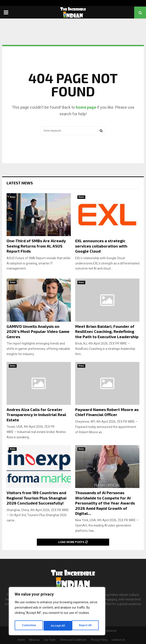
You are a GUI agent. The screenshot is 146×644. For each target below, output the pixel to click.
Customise (29, 626)
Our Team (50, 640)
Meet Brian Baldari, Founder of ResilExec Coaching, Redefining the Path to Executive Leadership (107, 331)
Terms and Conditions (73, 640)
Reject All (58, 626)
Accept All (86, 626)
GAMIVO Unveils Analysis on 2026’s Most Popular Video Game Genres (38, 331)
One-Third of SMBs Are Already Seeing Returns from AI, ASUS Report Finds (36, 246)
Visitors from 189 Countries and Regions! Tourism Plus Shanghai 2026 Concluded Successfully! (36, 498)
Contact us (118, 640)
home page (86, 107)
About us (34, 640)
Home (21, 640)
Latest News (20, 183)
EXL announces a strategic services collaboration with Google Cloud (101, 246)
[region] (57, 612)
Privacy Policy (99, 640)
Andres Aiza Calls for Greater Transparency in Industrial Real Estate (36, 415)
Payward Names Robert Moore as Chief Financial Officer (107, 412)
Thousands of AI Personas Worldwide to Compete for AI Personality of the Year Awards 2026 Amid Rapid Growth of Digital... (105, 503)
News (13, 197)
